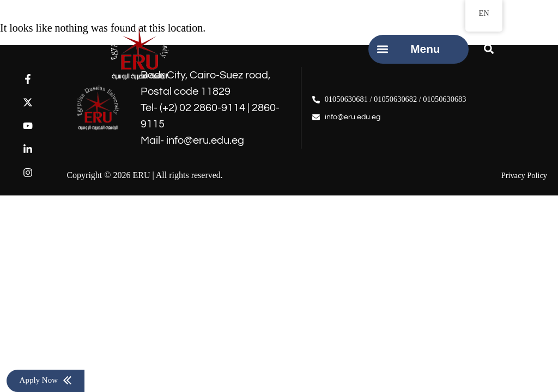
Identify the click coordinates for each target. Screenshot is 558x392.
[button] (383, 49)
